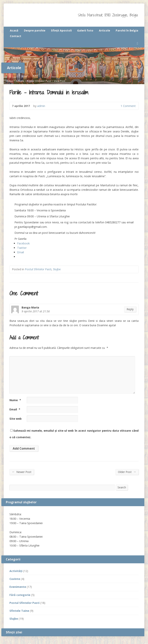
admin (41, 106)
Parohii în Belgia (127, 30)
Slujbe (57, 269)
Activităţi (16, 571)
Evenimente (18, 587)
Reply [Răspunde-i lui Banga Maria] (130, 309)
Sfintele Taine (19, 611)
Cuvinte (15, 579)
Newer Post (22, 472)
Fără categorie (20, 595)
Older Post (127, 472)
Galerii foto (85, 30)
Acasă (14, 30)
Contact (16, 36)
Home (9, 81)
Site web (16, 419)
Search (122, 487)
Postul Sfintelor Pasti (39, 81)
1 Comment (117, 106)
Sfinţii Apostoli (61, 30)
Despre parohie (35, 30)
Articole (104, 30)
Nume (15, 400)
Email (15, 409)
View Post (59, 81)
